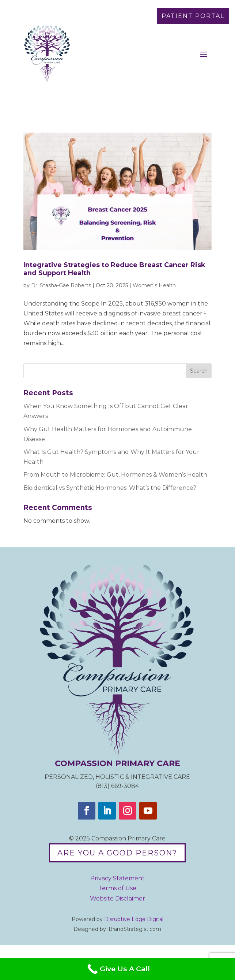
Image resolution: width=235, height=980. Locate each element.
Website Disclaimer (117, 898)
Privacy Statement (117, 878)
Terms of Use (117, 888)
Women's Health (154, 285)
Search (199, 371)
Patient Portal (193, 16)
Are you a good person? (117, 853)
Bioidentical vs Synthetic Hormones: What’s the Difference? (110, 488)
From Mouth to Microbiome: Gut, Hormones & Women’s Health (115, 475)
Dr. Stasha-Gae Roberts (61, 285)
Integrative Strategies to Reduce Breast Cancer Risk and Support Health (114, 269)
